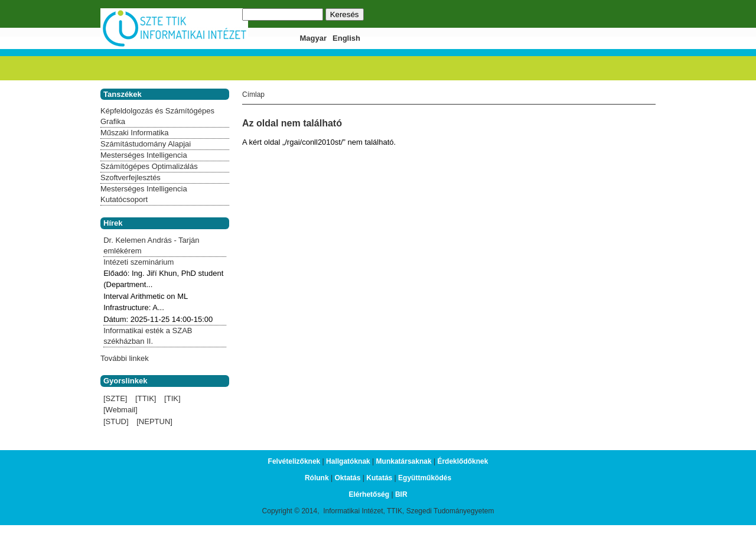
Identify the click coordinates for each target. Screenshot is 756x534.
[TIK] (172, 398)
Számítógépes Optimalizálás (149, 166)
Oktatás (347, 478)
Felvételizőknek (294, 461)
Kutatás (379, 478)
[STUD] (116, 421)
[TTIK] (146, 398)
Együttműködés (425, 478)
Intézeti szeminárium (139, 262)
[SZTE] (115, 398)
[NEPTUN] (154, 421)
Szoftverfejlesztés (131, 178)
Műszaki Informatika (135, 133)
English (346, 38)
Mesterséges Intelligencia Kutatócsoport (144, 194)
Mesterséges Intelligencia (144, 155)
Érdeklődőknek (462, 461)
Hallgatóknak (348, 461)
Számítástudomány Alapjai (146, 144)
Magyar (314, 38)
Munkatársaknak (404, 461)
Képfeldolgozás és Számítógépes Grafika (157, 116)
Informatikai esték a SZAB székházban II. (148, 336)
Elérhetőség (369, 494)
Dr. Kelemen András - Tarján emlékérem (151, 245)
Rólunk (317, 478)
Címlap (253, 95)
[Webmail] (120, 410)
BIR (401, 494)
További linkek (125, 358)
